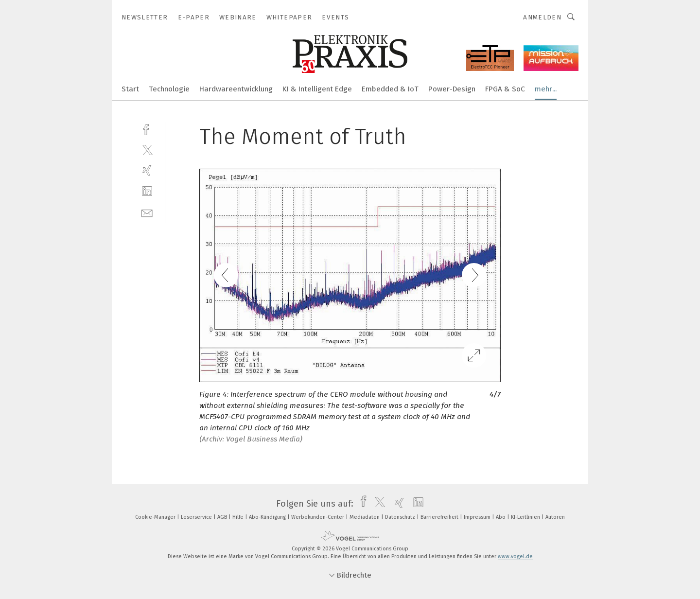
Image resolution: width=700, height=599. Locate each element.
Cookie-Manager (156, 517)
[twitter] (147, 150)
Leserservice (197, 517)
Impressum (478, 517)
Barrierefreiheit (440, 517)
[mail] (147, 212)
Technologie (169, 89)
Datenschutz (401, 517)
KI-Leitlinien (526, 517)
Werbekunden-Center (318, 517)
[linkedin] (147, 191)
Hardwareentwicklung (236, 89)
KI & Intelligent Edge (317, 89)
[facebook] (147, 129)
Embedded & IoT (390, 89)
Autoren (555, 517)
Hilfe (239, 517)
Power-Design (452, 89)
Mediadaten (365, 517)
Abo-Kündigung (268, 517)
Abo (501, 517)
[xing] (147, 170)
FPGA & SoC (505, 89)
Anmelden (542, 17)
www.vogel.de (515, 556)
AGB (223, 517)
